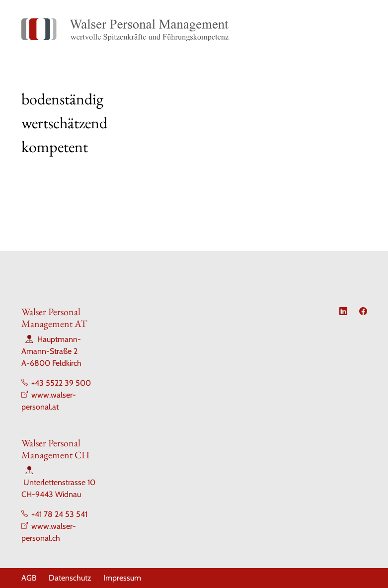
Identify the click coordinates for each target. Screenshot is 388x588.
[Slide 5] (212, 153)
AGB (29, 578)
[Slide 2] (158, 153)
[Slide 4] (194, 153)
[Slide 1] (141, 153)
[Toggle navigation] (356, 30)
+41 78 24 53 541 (59, 514)
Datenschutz (70, 578)
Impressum (122, 578)
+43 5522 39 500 (61, 383)
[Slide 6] (230, 153)
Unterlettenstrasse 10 (59, 482)
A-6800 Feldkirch (51, 363)
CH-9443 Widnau (51, 494)
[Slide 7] (248, 153)
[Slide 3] (176, 153)
